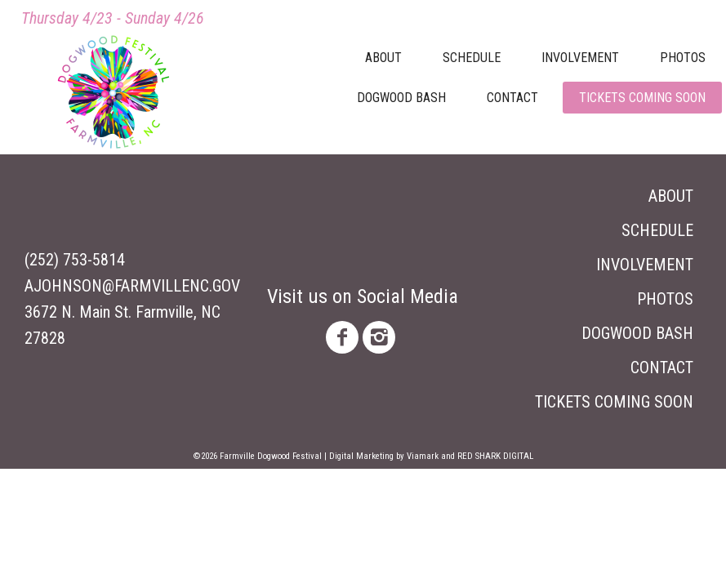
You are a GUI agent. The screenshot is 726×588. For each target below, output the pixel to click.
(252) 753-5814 (75, 260)
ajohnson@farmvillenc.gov (132, 286)
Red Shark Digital (495, 456)
